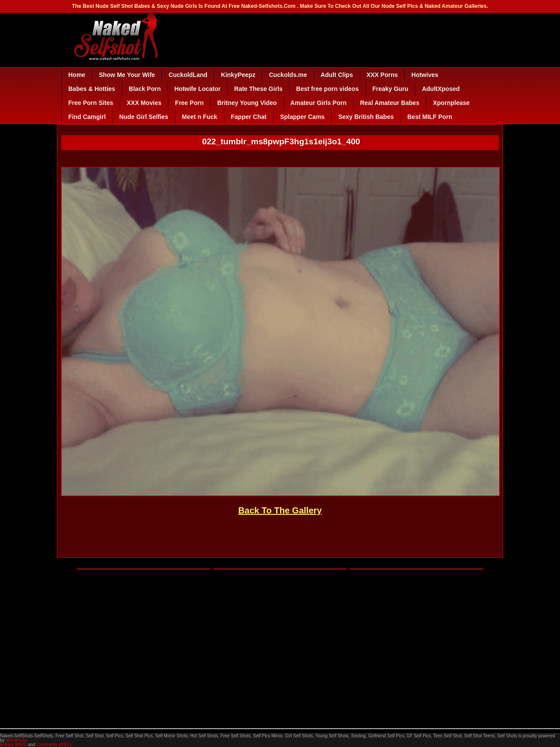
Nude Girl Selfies (144, 117)
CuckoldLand (188, 75)
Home (77, 75)
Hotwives (425, 75)
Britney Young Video (247, 103)
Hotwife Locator (198, 89)
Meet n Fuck (200, 117)
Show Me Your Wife (127, 75)
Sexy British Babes (366, 117)
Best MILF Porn (430, 117)
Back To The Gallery (280, 510)
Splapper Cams (302, 117)
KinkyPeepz (238, 75)
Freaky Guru (390, 89)
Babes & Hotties (92, 89)
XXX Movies (144, 103)
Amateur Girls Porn (318, 103)
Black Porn (145, 89)
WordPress (16, 740)
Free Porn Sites (91, 103)
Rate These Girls (258, 89)
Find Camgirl (87, 117)
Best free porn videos (327, 89)
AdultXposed (441, 89)
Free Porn (189, 103)
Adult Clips (337, 75)
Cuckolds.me (288, 75)
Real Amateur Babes (390, 103)
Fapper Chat (249, 117)
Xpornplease (451, 103)
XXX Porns (382, 75)
